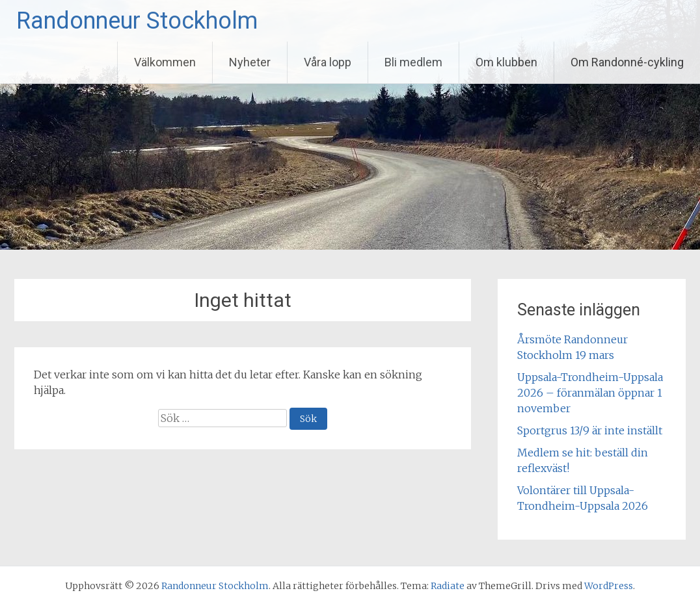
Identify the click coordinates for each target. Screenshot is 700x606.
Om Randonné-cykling (627, 62)
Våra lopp (328, 62)
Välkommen (165, 62)
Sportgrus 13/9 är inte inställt (590, 430)
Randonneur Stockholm (137, 21)
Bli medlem (413, 62)
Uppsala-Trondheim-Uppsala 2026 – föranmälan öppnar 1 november (590, 393)
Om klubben (506, 62)
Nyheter (250, 62)
